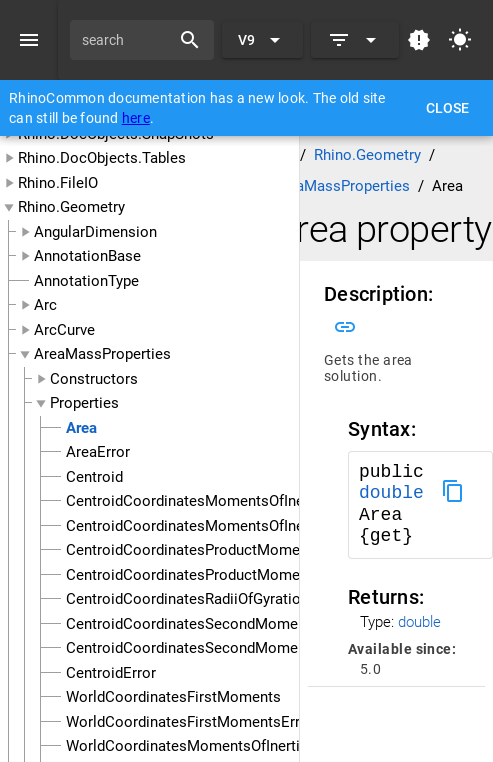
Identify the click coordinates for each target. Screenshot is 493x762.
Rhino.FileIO (58, 183)
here (136, 118)
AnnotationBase (87, 256)
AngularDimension (95, 232)
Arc (45, 305)
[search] (127, 40)
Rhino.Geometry (71, 207)
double (391, 493)
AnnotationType (86, 281)
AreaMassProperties (102, 354)
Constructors (94, 379)
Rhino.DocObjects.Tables (102, 158)
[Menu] (29, 40)
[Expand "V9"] (262, 40)
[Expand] (355, 40)
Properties (84, 403)
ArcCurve (64, 330)
